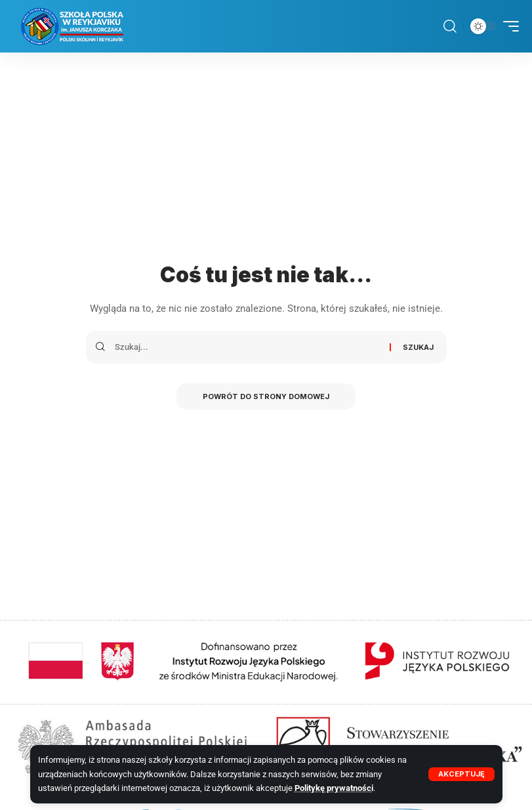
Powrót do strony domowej (266, 396)
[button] (461, 774)
